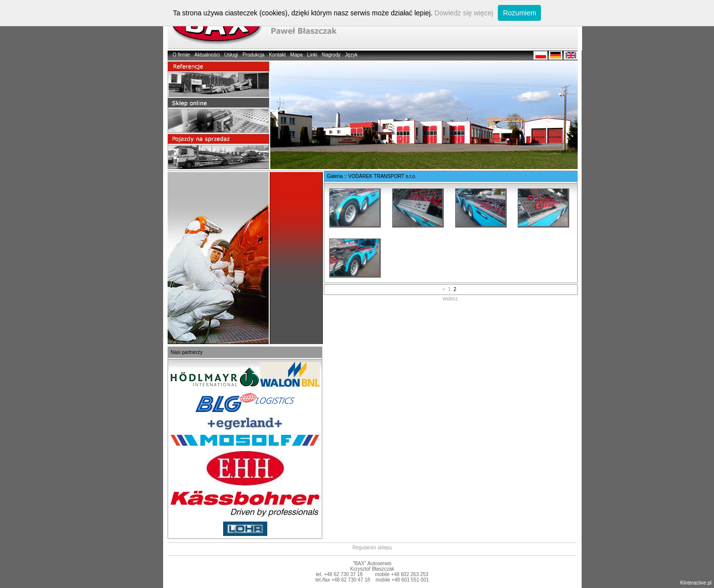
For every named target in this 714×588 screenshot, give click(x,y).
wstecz (450, 299)
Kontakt (277, 55)
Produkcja (253, 55)
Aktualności (207, 55)
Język (352, 55)
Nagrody (331, 55)
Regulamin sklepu (372, 548)
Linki (312, 55)
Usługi (231, 55)
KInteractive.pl (696, 583)
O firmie (181, 55)
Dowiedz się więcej (464, 13)
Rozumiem (519, 13)
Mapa (296, 55)
